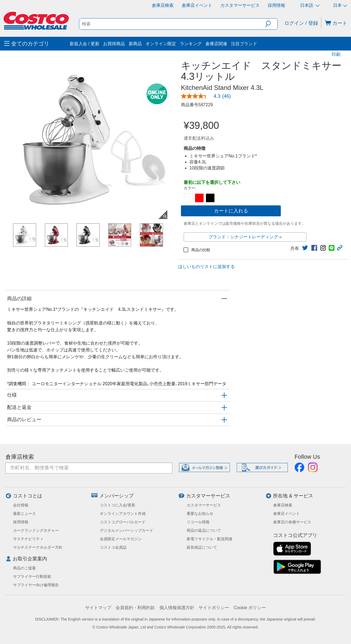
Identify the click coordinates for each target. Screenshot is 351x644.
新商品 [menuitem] (135, 44)
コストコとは (27, 496)
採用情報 (276, 5)
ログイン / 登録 (301, 23)
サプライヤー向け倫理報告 (36, 585)
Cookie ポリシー (250, 608)
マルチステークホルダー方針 (38, 547)
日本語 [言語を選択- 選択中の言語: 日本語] (310, 5)
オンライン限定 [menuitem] (161, 44)
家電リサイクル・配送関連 (210, 539)
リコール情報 (198, 522)
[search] (172, 24)
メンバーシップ (116, 496)
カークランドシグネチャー (36, 530)
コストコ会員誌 (113, 547)
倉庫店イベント (197, 5)
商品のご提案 (24, 568)
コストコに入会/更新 (118, 505)
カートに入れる (231, 211)
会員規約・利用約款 (135, 608)
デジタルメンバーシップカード (127, 530)
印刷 (336, 54)
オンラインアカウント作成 (123, 514)
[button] (271, 24)
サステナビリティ (28, 539)
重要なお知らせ (200, 514)
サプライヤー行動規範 (32, 576)
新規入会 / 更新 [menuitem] (84, 44)
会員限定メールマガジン (121, 539)
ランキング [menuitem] (191, 44)
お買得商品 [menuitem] (114, 44)
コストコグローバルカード (123, 522)
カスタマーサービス (240, 5)
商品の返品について (204, 530)
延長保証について (202, 547)
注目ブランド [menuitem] (244, 44)
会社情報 (21, 505)
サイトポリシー (214, 608)
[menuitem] (36, 44)
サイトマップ (98, 608)
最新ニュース (24, 514)
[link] (208, 96)
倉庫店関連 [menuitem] (216, 44)
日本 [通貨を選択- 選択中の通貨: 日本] (340, 5)
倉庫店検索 (163, 5)
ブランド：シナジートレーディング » (245, 237)
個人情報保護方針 (177, 608)
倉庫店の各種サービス (292, 522)
